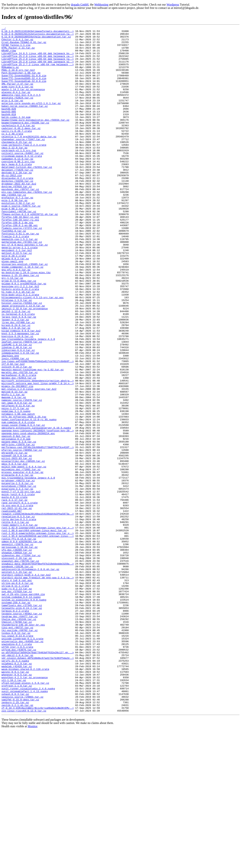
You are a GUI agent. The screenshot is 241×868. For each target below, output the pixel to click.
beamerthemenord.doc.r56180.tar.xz (25, 142)
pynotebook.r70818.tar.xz (19, 578)
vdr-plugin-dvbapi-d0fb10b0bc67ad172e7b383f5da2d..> (38, 784)
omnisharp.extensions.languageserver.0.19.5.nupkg (36, 508)
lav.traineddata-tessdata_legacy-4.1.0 (28, 402)
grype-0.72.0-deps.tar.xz (19, 332)
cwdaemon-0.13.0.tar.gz (17, 185)
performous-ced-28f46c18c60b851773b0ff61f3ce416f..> (38, 531)
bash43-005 (9, 129)
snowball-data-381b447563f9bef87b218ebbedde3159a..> (38, 671)
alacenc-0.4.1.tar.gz (16, 105)
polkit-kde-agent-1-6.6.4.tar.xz (24, 555)
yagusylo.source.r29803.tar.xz (22, 831)
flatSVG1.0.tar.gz (14, 272)
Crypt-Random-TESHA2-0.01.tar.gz (24, 45)
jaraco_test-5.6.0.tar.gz (19, 375)
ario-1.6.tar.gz (12, 115)
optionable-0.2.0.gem (16, 521)
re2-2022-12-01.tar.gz (17, 605)
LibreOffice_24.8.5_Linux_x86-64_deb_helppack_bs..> (38, 59)
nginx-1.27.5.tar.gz (15, 485)
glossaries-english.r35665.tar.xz (25, 312)
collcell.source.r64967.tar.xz (22, 179)
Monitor (32, 863)
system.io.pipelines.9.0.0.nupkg (24, 715)
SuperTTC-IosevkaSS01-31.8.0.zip (24, 85)
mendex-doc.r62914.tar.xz (19, 448)
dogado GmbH (80, 5)
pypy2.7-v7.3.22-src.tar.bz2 (21, 585)
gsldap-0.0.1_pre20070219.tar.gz (24, 335)
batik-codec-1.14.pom (16, 135)
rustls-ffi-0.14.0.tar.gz (19, 641)
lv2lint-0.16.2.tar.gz (17, 435)
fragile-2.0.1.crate (15, 278)
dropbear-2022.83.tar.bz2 (19, 215)
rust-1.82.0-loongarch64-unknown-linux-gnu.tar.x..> (38, 628)
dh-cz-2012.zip (12, 205)
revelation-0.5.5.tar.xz (18, 615)
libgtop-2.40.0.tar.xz (17, 412)
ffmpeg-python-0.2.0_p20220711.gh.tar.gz (30, 252)
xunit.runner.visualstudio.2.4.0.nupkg (28, 821)
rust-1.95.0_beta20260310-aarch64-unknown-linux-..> (38, 638)
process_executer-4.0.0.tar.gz (22, 561)
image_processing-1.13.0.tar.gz (23, 362)
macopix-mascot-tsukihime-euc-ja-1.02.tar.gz (33, 438)
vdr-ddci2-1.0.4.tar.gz (17, 781)
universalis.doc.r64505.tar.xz (22, 764)
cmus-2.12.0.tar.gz (14, 172)
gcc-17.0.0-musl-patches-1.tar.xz (25, 288)
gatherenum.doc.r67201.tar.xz (22, 285)
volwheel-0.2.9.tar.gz (17, 791)
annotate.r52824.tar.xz (17, 112)
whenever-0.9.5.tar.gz (17, 804)
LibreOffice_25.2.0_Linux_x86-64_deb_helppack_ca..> (38, 62)
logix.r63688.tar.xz (15, 425)
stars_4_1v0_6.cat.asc (17, 691)
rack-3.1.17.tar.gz (14, 595)
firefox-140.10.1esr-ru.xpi (20, 259)
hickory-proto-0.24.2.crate (20, 342)
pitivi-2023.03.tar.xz (17, 545)
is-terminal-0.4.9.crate (18, 372)
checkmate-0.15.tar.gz (17, 165)
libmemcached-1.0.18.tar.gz (20, 418)
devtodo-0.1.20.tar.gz (17, 202)
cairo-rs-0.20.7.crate (17, 152)
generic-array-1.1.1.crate (20, 292)
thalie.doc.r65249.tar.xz (19, 738)
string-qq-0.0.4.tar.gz (17, 695)
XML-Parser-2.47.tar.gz (17, 95)
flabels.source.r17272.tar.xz (22, 268)
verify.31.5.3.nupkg (15, 788)
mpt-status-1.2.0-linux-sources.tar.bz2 (29, 462)
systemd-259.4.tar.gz (16, 718)
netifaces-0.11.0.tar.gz (18, 482)
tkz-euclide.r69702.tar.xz (20, 751)
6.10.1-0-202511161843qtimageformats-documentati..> (38, 32)
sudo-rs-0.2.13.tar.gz (17, 701)
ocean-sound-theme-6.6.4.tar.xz (23, 505)
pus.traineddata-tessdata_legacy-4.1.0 (28, 568)
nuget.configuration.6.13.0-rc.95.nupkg (29, 498)
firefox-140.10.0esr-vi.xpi (20, 255)
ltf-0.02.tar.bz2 (13, 432)
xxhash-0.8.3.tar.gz (15, 828)
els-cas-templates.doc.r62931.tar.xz (27, 225)
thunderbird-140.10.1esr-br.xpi (23, 744)
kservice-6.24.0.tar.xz (17, 398)
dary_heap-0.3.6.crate (17, 192)
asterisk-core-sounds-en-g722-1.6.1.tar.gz (31, 119)
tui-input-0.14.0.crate (17, 758)
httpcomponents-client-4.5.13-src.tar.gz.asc (33, 352)
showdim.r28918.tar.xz (17, 658)
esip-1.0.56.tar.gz (14, 235)
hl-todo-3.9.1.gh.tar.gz (18, 345)
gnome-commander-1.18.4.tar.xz (22, 315)
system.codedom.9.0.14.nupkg (21, 711)
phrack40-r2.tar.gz (14, 538)
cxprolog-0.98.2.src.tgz (18, 189)
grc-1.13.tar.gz (12, 328)
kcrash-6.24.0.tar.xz (16, 385)
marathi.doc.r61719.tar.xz (20, 442)
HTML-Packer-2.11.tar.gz (18, 52)
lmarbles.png (10, 422)
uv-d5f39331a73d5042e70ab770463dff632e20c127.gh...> (38, 778)
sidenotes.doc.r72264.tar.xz (21, 661)
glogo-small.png (12, 308)
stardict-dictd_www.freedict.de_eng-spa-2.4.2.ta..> (38, 688)
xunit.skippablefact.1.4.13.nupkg (25, 824)
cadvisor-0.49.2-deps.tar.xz (21, 149)
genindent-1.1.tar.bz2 (17, 295)
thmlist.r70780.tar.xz (17, 741)
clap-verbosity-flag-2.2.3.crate (24, 169)
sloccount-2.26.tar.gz (17, 665)
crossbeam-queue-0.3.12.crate (22, 182)
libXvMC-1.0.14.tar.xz (17, 408)
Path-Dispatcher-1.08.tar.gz (21, 82)
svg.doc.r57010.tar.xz (17, 705)
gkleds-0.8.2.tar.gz (15, 305)
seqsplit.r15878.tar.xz (17, 648)
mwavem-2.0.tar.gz (14, 472)
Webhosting (101, 5)
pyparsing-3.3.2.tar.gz (17, 581)
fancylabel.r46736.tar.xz (19, 249)
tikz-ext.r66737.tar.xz (17, 748)
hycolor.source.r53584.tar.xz (22, 358)
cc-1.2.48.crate (12, 155)
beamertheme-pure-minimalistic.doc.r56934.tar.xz (35, 139)
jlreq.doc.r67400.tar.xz (18, 382)
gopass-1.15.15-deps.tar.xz (20, 325)
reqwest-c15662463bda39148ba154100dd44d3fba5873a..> (38, 611)
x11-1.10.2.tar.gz (14, 811)
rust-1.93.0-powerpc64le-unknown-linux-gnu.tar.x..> (38, 635)
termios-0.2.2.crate (15, 728)
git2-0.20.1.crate (14, 302)
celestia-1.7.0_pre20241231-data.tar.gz (29, 159)
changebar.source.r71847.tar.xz (23, 162)
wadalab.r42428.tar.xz (17, 794)
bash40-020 (9, 125)
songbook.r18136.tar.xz (17, 675)
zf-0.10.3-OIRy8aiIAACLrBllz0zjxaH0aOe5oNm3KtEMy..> (38, 844)
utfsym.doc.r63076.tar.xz (19, 774)
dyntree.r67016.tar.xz (17, 219)
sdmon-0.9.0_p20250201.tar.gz (22, 645)
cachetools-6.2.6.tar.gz (18, 145)
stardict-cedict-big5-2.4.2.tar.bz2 (26, 685)
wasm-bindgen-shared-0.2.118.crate (25, 798)
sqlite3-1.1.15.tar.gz (17, 681)
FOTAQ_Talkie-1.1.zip (16, 49)
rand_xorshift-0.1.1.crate (20, 598)
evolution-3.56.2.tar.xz (18, 239)
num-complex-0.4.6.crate (18, 501)
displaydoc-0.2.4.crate (17, 209)
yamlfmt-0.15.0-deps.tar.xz (20, 834)
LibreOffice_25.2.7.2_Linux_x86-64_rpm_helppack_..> (38, 72)
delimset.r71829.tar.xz (17, 199)
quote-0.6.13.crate (14, 591)
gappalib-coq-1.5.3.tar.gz (20, 282)
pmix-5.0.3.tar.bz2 (14, 551)
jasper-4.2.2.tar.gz (15, 378)
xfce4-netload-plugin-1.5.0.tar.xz (25, 814)
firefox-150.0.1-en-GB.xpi (20, 265)
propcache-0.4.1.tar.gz (17, 565)
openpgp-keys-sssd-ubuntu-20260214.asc (28, 515)
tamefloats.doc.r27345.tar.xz (22, 721)
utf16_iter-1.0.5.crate (17, 771)
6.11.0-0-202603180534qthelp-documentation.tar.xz (36, 39)
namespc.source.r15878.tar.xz (22, 475)
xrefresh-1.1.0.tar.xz (17, 818)
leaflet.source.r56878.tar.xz (22, 405)
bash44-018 (9, 132)
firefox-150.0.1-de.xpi (17, 262)
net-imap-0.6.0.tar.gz (17, 478)
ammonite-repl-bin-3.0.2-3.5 (21, 109)
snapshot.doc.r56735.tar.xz (20, 668)
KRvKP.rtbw (9, 55)
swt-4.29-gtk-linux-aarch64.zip (23, 708)
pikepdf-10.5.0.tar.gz (17, 541)
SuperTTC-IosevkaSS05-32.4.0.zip (24, 89)
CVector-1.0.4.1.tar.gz (17, 42)
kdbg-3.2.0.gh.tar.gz (16, 388)
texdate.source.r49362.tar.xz (22, 731)
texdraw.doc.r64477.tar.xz (20, 734)
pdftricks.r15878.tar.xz (18, 528)
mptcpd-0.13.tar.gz (14, 465)
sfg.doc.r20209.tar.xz (17, 655)
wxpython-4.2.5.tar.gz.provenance (25, 808)
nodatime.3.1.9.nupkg (16, 488)
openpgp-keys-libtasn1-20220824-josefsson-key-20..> (38, 511)
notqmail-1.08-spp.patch (18, 492)
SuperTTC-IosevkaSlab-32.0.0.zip (24, 92)
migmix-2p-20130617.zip (17, 458)
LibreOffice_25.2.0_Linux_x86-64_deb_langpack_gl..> (38, 69)
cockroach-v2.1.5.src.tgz (19, 175)
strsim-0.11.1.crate (15, 698)
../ (4, 29)
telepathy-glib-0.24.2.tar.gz (22, 725)
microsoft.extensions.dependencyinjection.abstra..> (38, 452)
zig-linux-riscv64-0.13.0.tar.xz (24, 848)
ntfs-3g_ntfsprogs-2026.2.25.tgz (24, 495)
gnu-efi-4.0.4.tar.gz (16, 318)
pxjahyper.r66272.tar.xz (18, 571)
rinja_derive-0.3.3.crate (19, 618)
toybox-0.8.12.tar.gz (16, 754)
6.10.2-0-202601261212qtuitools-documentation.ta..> (38, 36)
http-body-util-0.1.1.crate (20, 348)
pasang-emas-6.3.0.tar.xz (19, 525)
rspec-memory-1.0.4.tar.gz (20, 625)
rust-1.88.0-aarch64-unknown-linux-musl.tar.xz (34, 631)
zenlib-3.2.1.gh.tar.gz (17, 841)
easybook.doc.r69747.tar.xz (20, 222)
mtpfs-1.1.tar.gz (13, 468)
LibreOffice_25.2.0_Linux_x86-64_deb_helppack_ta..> (38, 65)
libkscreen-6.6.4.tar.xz (18, 415)
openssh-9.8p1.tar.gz (16, 518)
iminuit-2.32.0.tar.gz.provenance (25, 365)
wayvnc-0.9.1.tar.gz (15, 801)
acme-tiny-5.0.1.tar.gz (17, 99)
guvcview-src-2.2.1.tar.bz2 (20, 338)
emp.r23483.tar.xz (14, 229)
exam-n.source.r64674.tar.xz (21, 242)
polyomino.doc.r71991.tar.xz (21, 558)
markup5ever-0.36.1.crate (19, 445)
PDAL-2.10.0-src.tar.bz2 (18, 79)
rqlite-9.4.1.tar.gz (15, 621)
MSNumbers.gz (10, 75)
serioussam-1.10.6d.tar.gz (20, 651)
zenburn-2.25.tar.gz (15, 838)
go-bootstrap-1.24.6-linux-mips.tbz (26, 322)
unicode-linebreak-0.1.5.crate (22, 761)
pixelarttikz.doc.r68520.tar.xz (23, 548)
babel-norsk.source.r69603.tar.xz (25, 122)
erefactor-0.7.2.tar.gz (17, 232)
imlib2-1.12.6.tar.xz (16, 368)
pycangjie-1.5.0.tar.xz (17, 575)
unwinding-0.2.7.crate (17, 768)
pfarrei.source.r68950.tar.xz (22, 535)
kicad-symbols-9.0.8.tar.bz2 (21, 392)
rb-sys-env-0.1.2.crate (17, 601)
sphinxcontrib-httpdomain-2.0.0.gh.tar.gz (30, 678)
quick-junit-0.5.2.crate (18, 588)
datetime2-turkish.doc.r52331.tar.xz (27, 195)
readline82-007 (12, 608)
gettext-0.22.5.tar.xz (17, 298)
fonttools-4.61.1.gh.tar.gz (20, 275)
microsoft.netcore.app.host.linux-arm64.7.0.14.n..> (38, 455)
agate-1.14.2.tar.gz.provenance (23, 102)
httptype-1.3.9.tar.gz (17, 355)
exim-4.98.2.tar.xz (14, 245)
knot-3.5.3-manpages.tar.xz (20, 395)
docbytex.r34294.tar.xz (17, 212)
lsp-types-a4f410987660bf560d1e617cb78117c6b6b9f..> (38, 428)
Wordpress (173, 5)
